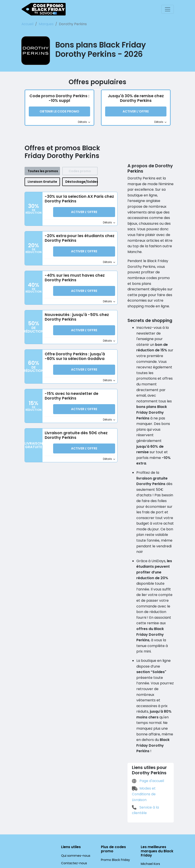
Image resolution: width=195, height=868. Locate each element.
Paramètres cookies (75, 835)
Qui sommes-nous (74, 794)
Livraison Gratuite (42, 182)
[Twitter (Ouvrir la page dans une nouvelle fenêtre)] (72, 844)
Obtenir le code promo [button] (59, 112)
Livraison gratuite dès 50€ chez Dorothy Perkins (74, 434)
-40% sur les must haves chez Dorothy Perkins (73, 278)
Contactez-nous (72, 801)
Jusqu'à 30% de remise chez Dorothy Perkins (136, 99)
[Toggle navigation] (168, 9)
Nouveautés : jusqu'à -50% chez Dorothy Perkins (75, 317)
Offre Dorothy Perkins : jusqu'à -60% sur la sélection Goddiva (79, 356)
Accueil (27, 24)
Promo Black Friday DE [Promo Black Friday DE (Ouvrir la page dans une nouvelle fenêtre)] (117, 809)
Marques (44, 24)
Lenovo (146, 810)
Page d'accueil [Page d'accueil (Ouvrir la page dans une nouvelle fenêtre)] (147, 725)
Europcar (147, 817)
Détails (84, 122)
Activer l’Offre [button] (136, 112)
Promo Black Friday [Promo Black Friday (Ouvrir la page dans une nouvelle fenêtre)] (114, 798)
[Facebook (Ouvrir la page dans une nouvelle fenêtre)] (62, 844)
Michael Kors (150, 803)
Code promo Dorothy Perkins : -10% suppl (59, 99)
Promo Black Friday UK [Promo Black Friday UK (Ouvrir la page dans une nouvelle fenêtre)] (117, 817)
